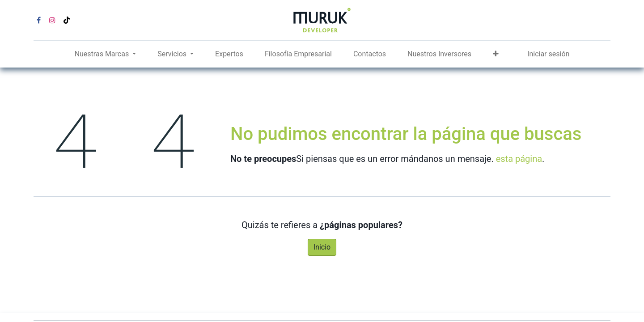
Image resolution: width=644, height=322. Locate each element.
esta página (519, 159)
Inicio (322, 247)
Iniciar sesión (548, 54)
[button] (496, 54)
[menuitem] (229, 54)
